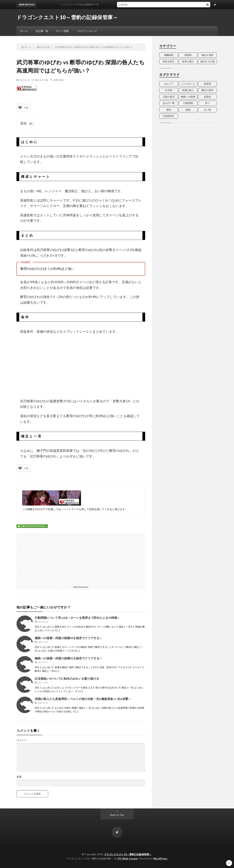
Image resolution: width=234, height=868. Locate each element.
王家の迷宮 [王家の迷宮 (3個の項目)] (169, 97)
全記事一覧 (42, 31)
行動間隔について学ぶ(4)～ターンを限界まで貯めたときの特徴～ (77, 618)
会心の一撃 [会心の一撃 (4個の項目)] (169, 103)
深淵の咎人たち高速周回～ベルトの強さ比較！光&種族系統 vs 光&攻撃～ (83, 699)
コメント (22, 740)
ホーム (24, 31)
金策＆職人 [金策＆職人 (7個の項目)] (188, 61)
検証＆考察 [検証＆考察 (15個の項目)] (207, 55)
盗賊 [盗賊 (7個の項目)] (188, 110)
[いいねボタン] (20, 108)
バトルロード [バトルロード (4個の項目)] (188, 84)
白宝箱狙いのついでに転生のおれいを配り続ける (67, 678)
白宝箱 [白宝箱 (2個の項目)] (169, 90)
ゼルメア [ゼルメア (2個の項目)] (169, 84)
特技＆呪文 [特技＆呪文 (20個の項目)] (169, 61)
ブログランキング (87, 31)
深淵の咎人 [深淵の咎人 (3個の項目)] (188, 90)
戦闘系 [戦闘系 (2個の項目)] (188, 55)
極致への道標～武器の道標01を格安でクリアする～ (69, 658)
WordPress (160, 858)
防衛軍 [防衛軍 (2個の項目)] (207, 84)
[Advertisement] (49, 559)
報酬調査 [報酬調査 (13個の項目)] (169, 55)
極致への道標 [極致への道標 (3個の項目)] (188, 97)
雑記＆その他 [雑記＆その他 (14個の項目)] (207, 61)
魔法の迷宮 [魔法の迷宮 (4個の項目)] (207, 90)
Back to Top (117, 815)
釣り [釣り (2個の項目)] (207, 103)
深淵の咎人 (59, 80)
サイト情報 (62, 31)
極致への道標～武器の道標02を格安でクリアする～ (69, 638)
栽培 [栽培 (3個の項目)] (169, 110)
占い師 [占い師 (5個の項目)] (207, 110)
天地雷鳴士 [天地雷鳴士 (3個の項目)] (169, 116)
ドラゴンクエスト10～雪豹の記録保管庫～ (67, 17)
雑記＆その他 (41, 80)
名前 (19, 777)
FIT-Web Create (128, 858)
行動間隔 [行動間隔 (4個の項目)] (188, 103)
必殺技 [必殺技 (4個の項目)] (207, 97)
